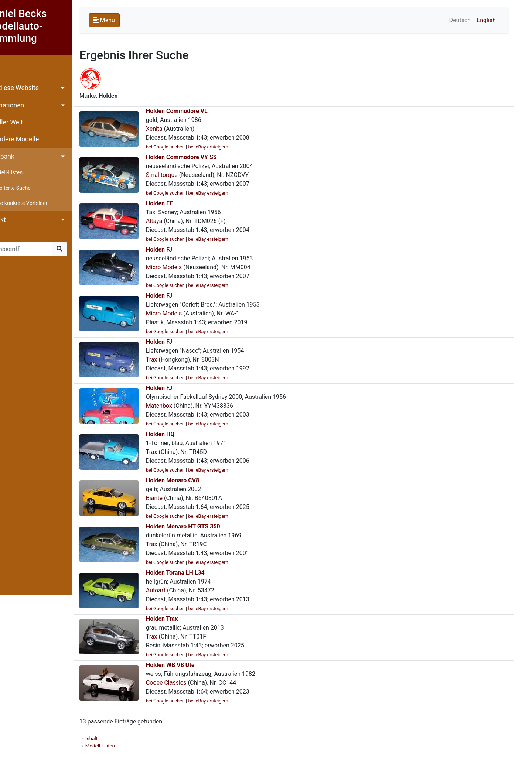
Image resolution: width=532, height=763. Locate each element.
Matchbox (179, 406)
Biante (175, 498)
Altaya (174, 221)
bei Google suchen (186, 147)
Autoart (176, 590)
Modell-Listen (27, 173)
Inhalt (12, 71)
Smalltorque (182, 175)
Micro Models (184, 267)
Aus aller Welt (23, 122)
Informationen (24, 105)
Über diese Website (31, 88)
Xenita (175, 129)
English (503, 20)
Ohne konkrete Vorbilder (40, 203)
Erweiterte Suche (31, 188)
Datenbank (19, 157)
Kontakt (15, 220)
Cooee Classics (187, 683)
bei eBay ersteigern (229, 147)
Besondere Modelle (31, 139)
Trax (172, 360)
